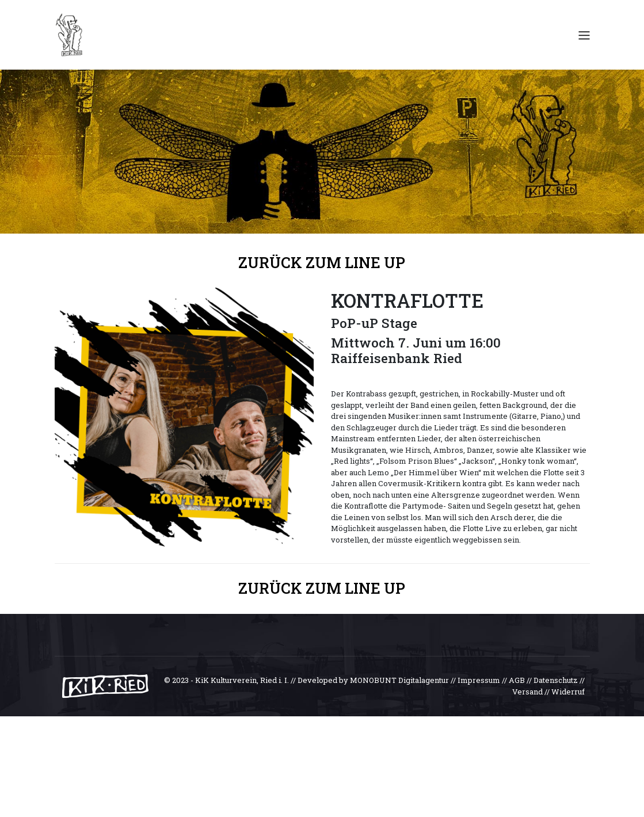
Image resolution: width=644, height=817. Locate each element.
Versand (527, 692)
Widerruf (568, 692)
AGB (517, 680)
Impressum (479, 680)
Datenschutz (556, 680)
